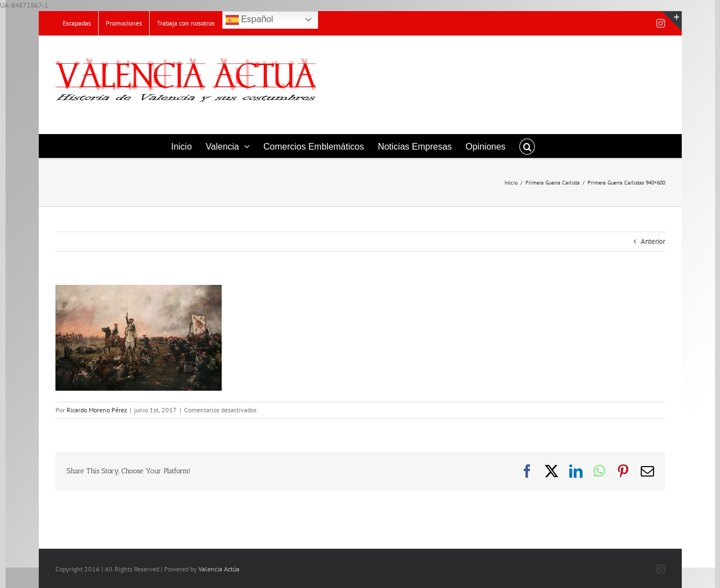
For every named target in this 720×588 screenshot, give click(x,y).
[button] (527, 146)
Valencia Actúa (219, 569)
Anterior (653, 241)
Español (249, 20)
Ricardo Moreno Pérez (97, 410)
